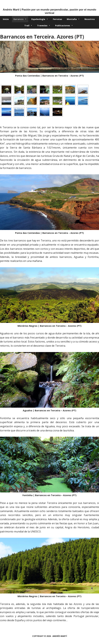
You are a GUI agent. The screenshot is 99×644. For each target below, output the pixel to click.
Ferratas (57, 19)
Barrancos (20, 19)
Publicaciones (64, 25)
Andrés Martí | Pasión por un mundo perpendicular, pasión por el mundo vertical (50, 11)
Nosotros (90, 19)
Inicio (6, 19)
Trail (28, 25)
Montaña (73, 19)
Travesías (44, 25)
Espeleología (40, 19)
